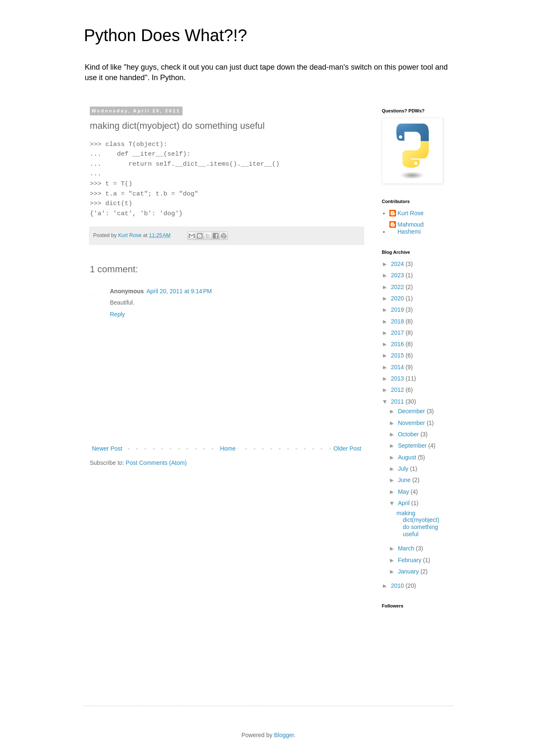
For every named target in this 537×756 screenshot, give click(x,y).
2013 (398, 378)
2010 (398, 586)
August (408, 457)
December (412, 411)
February (410, 560)
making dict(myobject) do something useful (418, 524)
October (409, 434)
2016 (398, 344)
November (412, 423)
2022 (398, 287)
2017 (398, 333)
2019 (398, 310)
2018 (398, 321)
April (404, 503)
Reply (117, 314)
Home (228, 448)
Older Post (347, 448)
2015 (398, 355)
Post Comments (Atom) (156, 463)
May (404, 492)
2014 (398, 367)
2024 (398, 264)
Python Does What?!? (166, 35)
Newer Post (107, 448)
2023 (398, 275)
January (409, 571)
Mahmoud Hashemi (411, 228)
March (407, 548)
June (405, 480)
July (404, 469)
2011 (398, 401)
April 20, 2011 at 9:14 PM (179, 291)
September (413, 446)
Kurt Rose (411, 213)
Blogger (284, 735)
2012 (398, 390)
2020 (398, 298)
